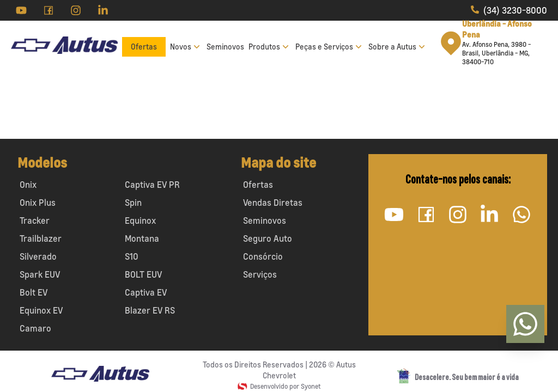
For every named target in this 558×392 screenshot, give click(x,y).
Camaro (35, 328)
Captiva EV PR (152, 185)
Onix (28, 185)
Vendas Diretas (273, 203)
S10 (132, 256)
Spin (133, 203)
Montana (142, 238)
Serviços (260, 274)
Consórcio (263, 256)
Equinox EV (41, 310)
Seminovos (225, 47)
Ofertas (144, 47)
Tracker (35, 220)
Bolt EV (34, 292)
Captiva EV (146, 292)
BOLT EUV (143, 274)
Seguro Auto (268, 238)
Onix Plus (38, 203)
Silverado (38, 256)
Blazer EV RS (150, 310)
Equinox (140, 220)
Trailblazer (41, 238)
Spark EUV (40, 274)
